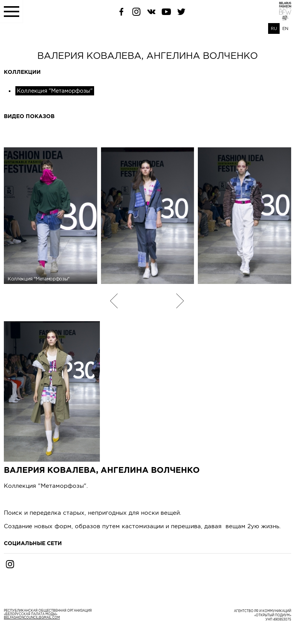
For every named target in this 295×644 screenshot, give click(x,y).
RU (274, 28)
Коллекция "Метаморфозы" (55, 91)
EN (285, 28)
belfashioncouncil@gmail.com (32, 618)
